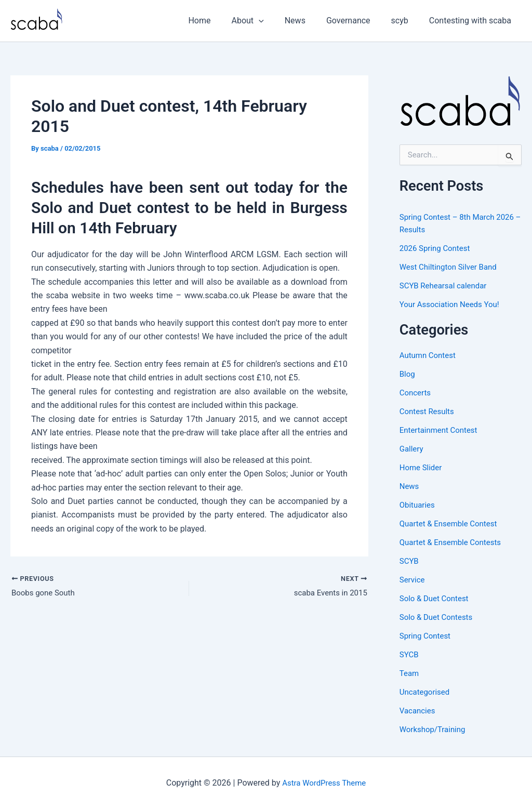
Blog (408, 374)
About (267, 21)
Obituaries (418, 505)
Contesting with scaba (472, 21)
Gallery (412, 449)
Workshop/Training (435, 729)
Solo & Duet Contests (438, 617)
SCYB (410, 561)
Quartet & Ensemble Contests (454, 542)
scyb (406, 21)
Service (413, 580)
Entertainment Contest (441, 430)
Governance (359, 21)
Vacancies (418, 711)
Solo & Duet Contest (436, 598)
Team (410, 673)
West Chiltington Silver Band (451, 267)
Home (222, 21)
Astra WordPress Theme (324, 783)
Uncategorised (426, 692)
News (310, 21)
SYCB (410, 654)
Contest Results (429, 411)
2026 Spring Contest (437, 248)
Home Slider (422, 467)
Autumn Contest (430, 355)
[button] (277, 21)
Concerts (416, 393)
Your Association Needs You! (453, 304)
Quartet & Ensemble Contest (452, 523)
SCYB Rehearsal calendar (446, 286)
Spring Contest (427, 636)
